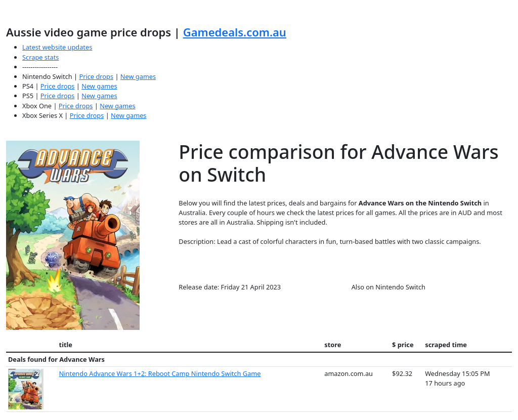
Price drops (96, 76)
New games (138, 76)
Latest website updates (57, 47)
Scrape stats (40, 57)
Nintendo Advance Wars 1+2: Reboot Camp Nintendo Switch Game (160, 373)
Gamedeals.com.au (235, 32)
